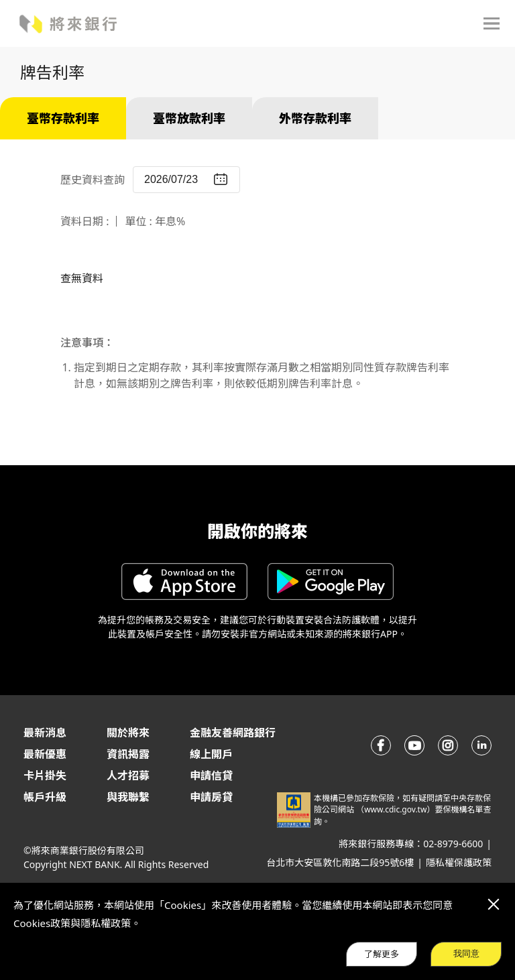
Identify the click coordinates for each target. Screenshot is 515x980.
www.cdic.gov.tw (395, 809)
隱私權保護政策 (459, 862)
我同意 (466, 954)
